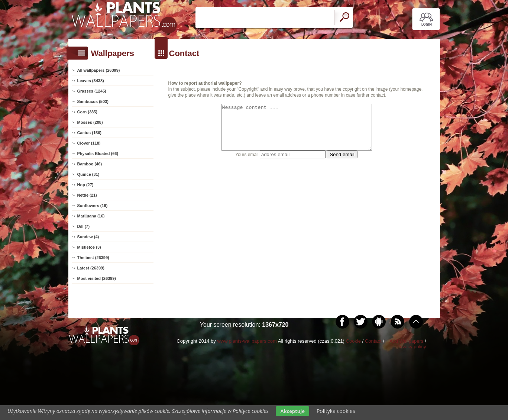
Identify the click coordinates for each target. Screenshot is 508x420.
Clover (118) (89, 143)
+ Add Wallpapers (404, 341)
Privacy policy (411, 347)
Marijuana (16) (91, 216)
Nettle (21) (87, 195)
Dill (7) (84, 226)
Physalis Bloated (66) (98, 154)
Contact (373, 341)
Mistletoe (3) (89, 247)
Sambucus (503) (93, 101)
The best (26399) (93, 258)
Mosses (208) (90, 122)
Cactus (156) (89, 133)
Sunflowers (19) (93, 206)
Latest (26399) (91, 268)
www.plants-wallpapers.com (247, 341)
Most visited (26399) (97, 278)
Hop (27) (85, 185)
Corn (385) (87, 112)
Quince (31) (88, 174)
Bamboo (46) (90, 164)
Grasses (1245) (92, 91)
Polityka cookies (336, 411)
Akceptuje (292, 411)
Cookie (353, 341)
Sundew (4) (88, 237)
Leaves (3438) (91, 81)
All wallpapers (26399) (99, 70)
